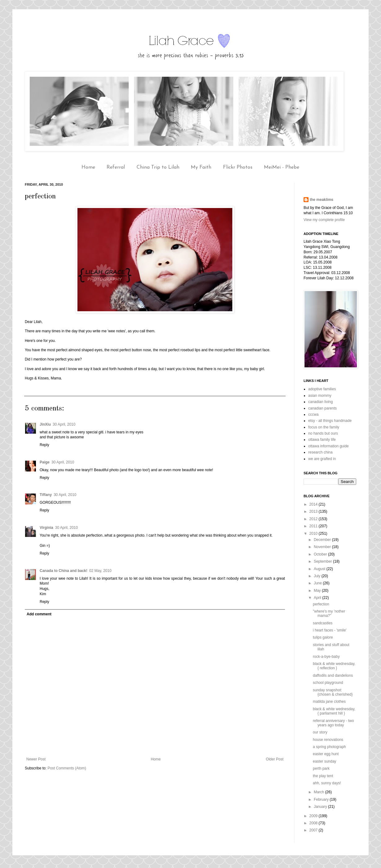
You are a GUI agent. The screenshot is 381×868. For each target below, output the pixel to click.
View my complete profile (324, 220)
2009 (314, 816)
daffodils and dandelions (333, 675)
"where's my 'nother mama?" (329, 613)
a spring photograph (329, 747)
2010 (314, 534)
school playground (328, 683)
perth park (321, 768)
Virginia (46, 528)
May (318, 591)
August (320, 569)
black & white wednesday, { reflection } (334, 666)
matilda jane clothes (329, 702)
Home (88, 167)
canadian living (320, 402)
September (323, 561)
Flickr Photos (238, 167)
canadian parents (322, 408)
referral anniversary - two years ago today (333, 723)
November (323, 547)
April (318, 598)
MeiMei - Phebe (282, 167)
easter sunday (324, 761)
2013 (314, 511)
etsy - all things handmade (330, 421)
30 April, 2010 (64, 424)
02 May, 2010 (100, 571)
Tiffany (46, 495)
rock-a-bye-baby (326, 657)
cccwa (313, 414)
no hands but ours (323, 433)
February (322, 799)
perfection (321, 604)
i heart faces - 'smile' (330, 630)
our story (320, 732)
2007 (314, 830)
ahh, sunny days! (327, 783)
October (321, 554)
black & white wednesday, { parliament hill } (334, 711)
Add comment (39, 614)
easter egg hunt (326, 754)
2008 (314, 823)
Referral (116, 167)
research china (320, 452)
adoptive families (322, 389)
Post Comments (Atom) (67, 768)
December (323, 540)
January (321, 807)
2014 (314, 504)
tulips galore (323, 637)
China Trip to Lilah (158, 167)
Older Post (275, 759)
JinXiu (45, 424)
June (318, 583)
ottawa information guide (328, 446)
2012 (314, 519)
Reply (44, 445)
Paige (45, 462)
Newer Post (36, 759)
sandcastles (323, 623)
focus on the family (324, 427)
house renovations (328, 740)
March (320, 792)
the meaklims (322, 200)
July (318, 576)
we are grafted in (322, 459)
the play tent (323, 776)
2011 (314, 526)
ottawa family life (322, 440)
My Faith (201, 167)
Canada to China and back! (63, 571)
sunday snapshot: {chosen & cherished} (333, 692)
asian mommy (320, 396)
